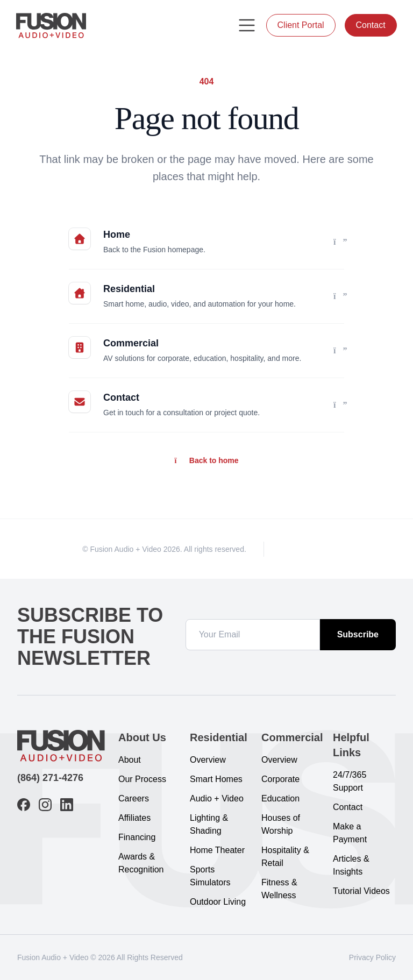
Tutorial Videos (361, 891)
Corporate (280, 779)
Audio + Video (217, 798)
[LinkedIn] (325, 549)
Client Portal (300, 25)
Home (117, 235)
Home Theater (217, 850)
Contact (370, 25)
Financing (137, 837)
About (130, 760)
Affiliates (134, 818)
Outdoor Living (218, 902)
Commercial (131, 343)
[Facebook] (287, 549)
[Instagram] (306, 549)
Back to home (206, 460)
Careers (134, 798)
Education (280, 798)
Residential (129, 289)
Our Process (142, 779)
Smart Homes (216, 779)
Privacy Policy (372, 957)
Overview (208, 760)
